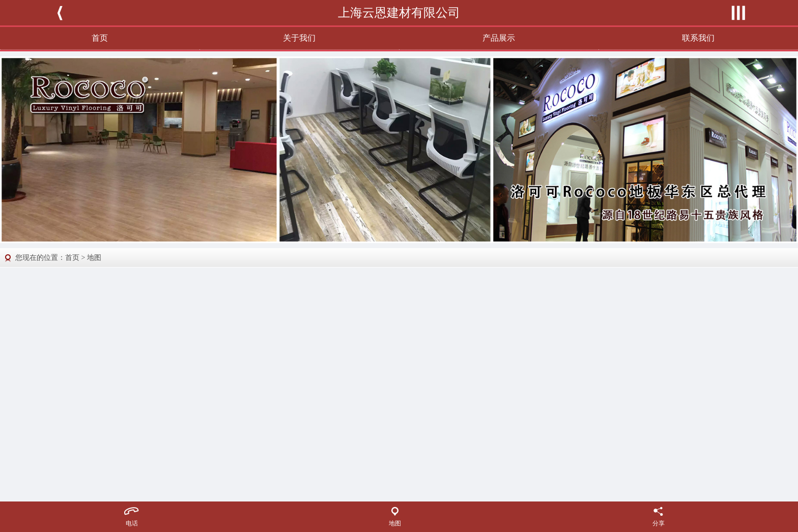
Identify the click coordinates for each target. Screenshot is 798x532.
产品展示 (499, 38)
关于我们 (299, 38)
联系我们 (698, 38)
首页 (100, 38)
